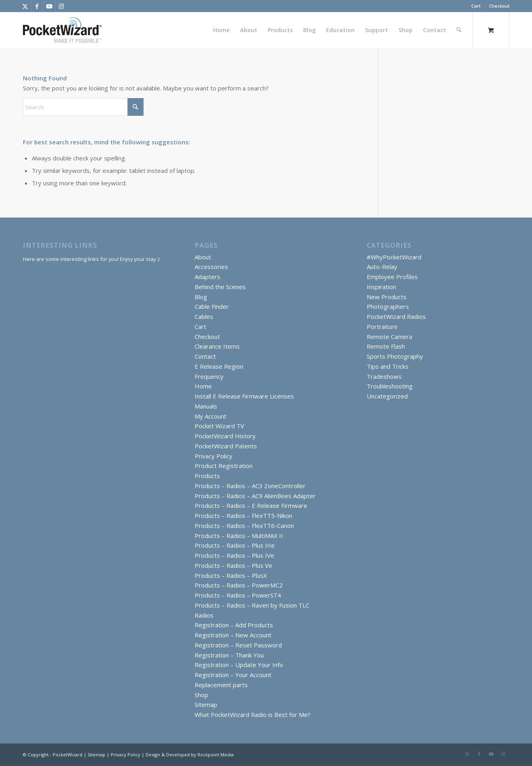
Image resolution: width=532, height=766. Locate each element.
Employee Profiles (392, 277)
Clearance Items (217, 346)
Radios (204, 615)
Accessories (211, 267)
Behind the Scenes (220, 287)
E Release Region (219, 366)
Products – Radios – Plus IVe (234, 555)
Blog (201, 297)
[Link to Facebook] (37, 6)
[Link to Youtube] (49, 6)
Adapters (207, 277)
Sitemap (206, 704)
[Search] (459, 30)
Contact (205, 356)
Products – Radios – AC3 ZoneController (250, 486)
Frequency (209, 376)
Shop (201, 695)
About (203, 257)
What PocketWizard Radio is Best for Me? (253, 715)
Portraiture (382, 327)
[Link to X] (25, 6)
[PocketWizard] (62, 30)
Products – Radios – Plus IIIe (235, 545)
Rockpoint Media (216, 755)
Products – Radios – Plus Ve (233, 565)
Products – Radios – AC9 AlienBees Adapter (255, 496)
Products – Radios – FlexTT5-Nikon (243, 515)
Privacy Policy (214, 456)
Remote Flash (386, 346)
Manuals (206, 406)
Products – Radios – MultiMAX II (239, 536)
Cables (204, 316)
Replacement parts (221, 685)
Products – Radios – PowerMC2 (239, 585)
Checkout (499, 6)
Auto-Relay (382, 267)
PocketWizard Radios (396, 316)
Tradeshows (384, 376)
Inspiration (381, 287)
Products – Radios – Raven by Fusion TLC (252, 605)
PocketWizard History (225, 436)
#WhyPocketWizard (394, 257)
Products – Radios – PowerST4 (238, 595)
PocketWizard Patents (226, 446)
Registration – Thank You (229, 655)
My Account (211, 416)
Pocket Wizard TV (219, 426)
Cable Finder (212, 306)
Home (203, 386)
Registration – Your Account (233, 675)
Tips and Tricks (388, 366)
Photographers (388, 306)
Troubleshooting (390, 386)
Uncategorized (387, 396)
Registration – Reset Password (238, 645)
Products (207, 476)
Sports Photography (395, 356)
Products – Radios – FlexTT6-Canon (244, 526)
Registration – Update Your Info (239, 665)
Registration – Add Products (234, 625)
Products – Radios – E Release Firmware (251, 505)
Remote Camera (389, 337)
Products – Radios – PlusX (231, 575)
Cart (476, 6)
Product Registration (224, 466)
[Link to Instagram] (62, 6)
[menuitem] (476, 6)
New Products (387, 297)
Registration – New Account (233, 635)
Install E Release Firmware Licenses (244, 396)
